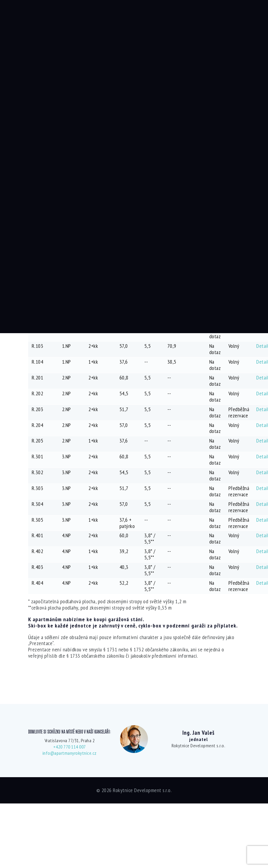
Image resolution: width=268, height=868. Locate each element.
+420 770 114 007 (70, 747)
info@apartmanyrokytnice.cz (70, 753)
